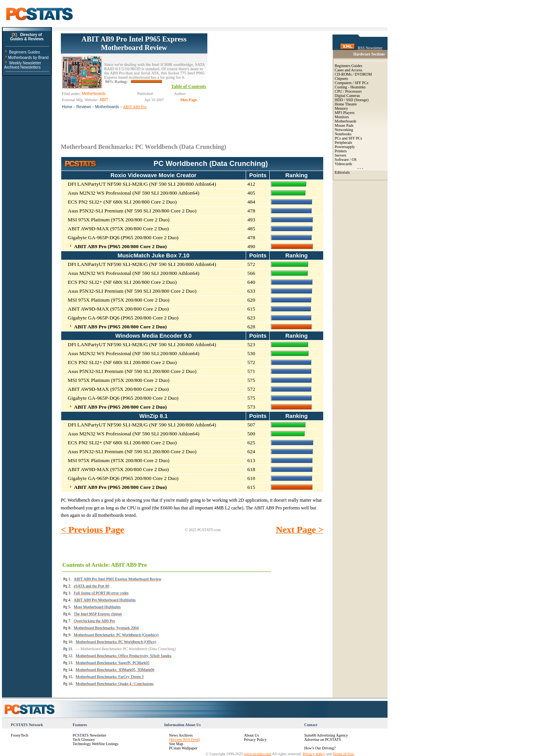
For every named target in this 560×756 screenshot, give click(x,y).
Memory (341, 108)
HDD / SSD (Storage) (352, 100)
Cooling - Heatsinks (350, 87)
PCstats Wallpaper (183, 748)
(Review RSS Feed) (184, 740)
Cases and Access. (349, 70)
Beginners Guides (24, 52)
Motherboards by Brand (28, 58)
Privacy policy (314, 754)
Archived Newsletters (22, 67)
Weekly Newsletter (25, 63)
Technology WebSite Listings (96, 744)
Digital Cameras (347, 96)
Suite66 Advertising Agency (326, 735)
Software (342, 160)
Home (67, 107)
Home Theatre (346, 104)
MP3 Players (345, 113)
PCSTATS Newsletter (90, 735)
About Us (251, 735)
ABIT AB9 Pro (134, 107)
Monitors (342, 117)
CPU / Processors (348, 91)
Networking (344, 130)
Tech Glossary (84, 740)
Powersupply (345, 147)
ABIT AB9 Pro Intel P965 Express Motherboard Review (134, 43)
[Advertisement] (265, 82)
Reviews (84, 107)
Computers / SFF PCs (352, 83)
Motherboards (107, 107)
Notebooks (343, 134)
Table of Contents (189, 86)
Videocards (344, 164)
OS (354, 160)
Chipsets (341, 79)
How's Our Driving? (320, 748)
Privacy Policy (255, 740)
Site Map (176, 744)
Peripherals (344, 142)
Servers (341, 155)
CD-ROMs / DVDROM (353, 74)
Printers (341, 151)
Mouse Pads (344, 125)
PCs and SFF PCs (349, 138)
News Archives (181, 735)
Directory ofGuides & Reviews (27, 37)
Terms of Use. (343, 754)
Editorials (342, 172)
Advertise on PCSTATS (323, 740)
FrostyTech (20, 735)
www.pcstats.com (257, 754)
